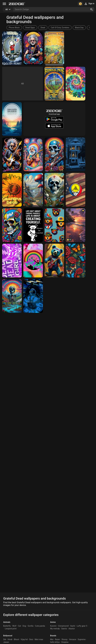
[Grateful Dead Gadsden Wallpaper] (75, 190)
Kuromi (53, 626)
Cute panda (40, 626)
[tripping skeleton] (12, 296)
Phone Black (14, 28)
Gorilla (31, 626)
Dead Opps (30, 28)
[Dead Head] (75, 154)
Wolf (14, 626)
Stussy (64, 639)
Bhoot (16, 639)
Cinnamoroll (63, 626)
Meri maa (39, 639)
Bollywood (8, 636)
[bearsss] (54, 225)
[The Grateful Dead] (54, 190)
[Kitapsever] (12, 119)
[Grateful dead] (75, 84)
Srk (5, 639)
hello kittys (55, 642)
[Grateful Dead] (12, 48)
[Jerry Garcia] (33, 48)
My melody (55, 629)
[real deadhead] (54, 261)
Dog (24, 626)
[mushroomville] (33, 190)
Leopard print (11, 629)
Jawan (6, 642)
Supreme (82, 639)
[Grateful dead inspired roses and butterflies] (75, 261)
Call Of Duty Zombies (60, 28)
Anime (53, 622)
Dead (43, 28)
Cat (19, 626)
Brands (53, 636)
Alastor (72, 629)
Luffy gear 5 (82, 626)
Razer (58, 639)
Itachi (73, 626)
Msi (52, 639)
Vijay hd (24, 639)
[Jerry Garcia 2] (33, 154)
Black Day (79, 28)
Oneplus (65, 642)
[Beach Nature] (75, 225)
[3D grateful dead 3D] (12, 225)
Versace (73, 639)
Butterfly (7, 626)
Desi (31, 639)
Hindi (10, 639)
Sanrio (64, 629)
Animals (7, 622)
